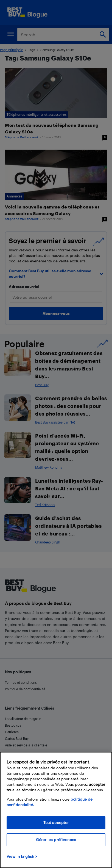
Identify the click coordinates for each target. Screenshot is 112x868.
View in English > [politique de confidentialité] (22, 856)
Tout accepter (56, 822)
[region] (56, 810)
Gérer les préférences (56, 840)
